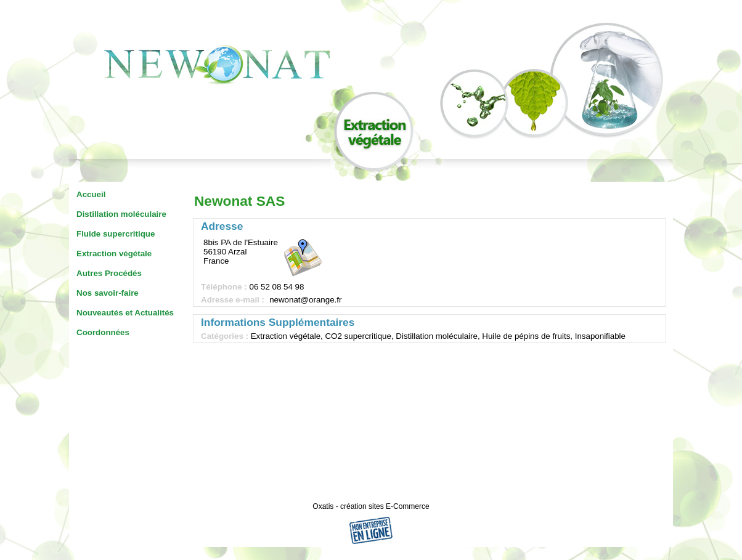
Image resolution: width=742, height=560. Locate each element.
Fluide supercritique (116, 234)
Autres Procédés (109, 273)
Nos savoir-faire (108, 293)
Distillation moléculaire (121, 214)
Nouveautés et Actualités (125, 313)
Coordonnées (103, 332)
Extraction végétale (114, 254)
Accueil (91, 194)
